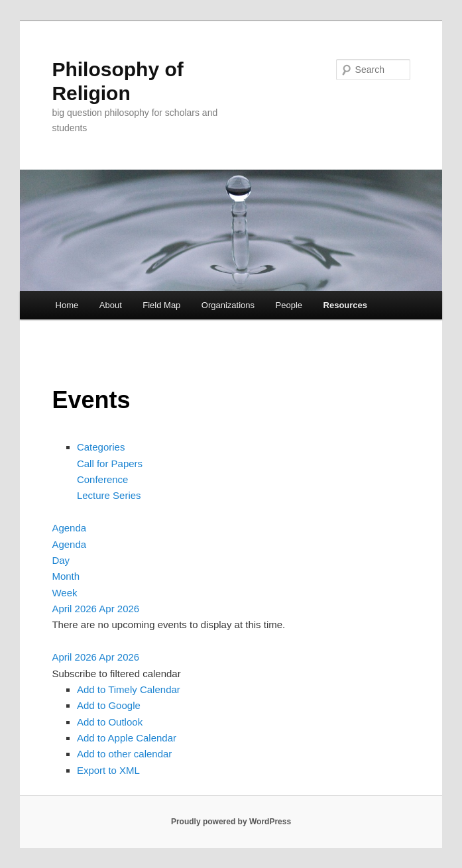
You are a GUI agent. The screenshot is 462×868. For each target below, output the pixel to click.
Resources (345, 305)
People (289, 305)
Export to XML (108, 770)
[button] (116, 674)
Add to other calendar (124, 754)
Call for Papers (110, 463)
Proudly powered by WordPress (231, 822)
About (111, 305)
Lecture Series (109, 495)
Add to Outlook (110, 722)
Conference (103, 479)
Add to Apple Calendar (127, 738)
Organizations (228, 305)
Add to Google (109, 705)
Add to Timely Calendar (129, 689)
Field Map (161, 305)
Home (67, 305)
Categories (101, 447)
